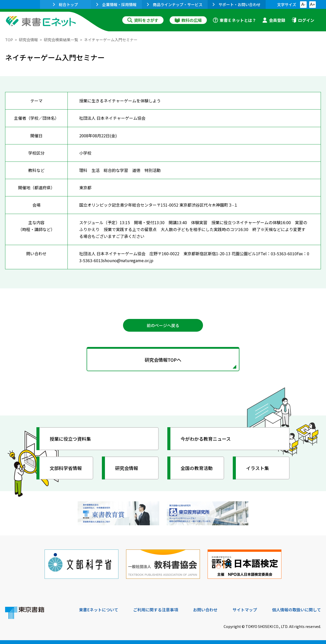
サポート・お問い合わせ (237, 4)
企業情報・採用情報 (116, 4)
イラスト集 (257, 468)
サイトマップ (245, 610)
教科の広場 (188, 20)
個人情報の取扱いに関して (296, 610)
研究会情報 (28, 40)
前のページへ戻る (163, 325)
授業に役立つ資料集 (70, 439)
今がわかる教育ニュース (206, 439)
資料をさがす (143, 20)
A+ (313, 4)
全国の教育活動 (197, 468)
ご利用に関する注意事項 (156, 610)
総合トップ (65, 4)
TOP (9, 40)
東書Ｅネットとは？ (235, 20)
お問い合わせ (205, 610)
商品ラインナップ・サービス (175, 4)
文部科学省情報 (66, 468)
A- (303, 4)
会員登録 (274, 20)
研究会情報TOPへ (163, 360)
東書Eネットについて (99, 610)
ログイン (303, 20)
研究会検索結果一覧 (61, 40)
